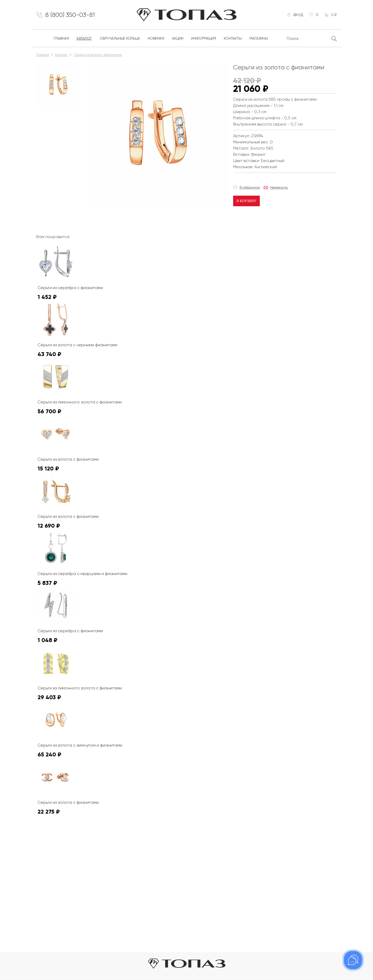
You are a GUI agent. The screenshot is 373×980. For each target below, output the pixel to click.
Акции (178, 38)
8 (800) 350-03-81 (70, 15)
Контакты (233, 38)
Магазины (259, 38)
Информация (204, 38)
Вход (298, 15)
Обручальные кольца (120, 38)
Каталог (84, 38)
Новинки (156, 38)
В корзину (246, 201)
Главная (61, 38)
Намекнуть (279, 187)
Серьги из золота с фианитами (98, 55)
